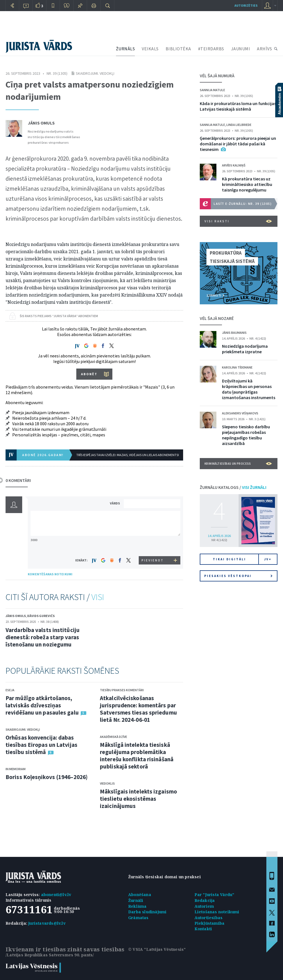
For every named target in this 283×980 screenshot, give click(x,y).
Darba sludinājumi (147, 912)
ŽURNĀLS (126, 49)
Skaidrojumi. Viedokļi (95, 73)
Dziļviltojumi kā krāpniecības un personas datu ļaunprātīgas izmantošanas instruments (249, 389)
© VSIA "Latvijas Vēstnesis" (157, 949)
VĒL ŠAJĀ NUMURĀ (217, 76)
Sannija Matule (212, 90)
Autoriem (204, 906)
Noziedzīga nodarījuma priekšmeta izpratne (245, 349)
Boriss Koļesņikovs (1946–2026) (47, 777)
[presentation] (153, 546)
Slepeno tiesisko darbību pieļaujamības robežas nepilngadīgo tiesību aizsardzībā (246, 435)
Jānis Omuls (41, 123)
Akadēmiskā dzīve (113, 737)
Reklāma (137, 906)
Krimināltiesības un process (238, 464)
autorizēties (246, 5)
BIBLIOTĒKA (178, 49)
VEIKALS (150, 49)
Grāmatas (138, 918)
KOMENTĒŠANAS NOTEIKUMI (50, 574)
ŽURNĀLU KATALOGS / (233, 487)
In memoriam (16, 769)
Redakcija (205, 900)
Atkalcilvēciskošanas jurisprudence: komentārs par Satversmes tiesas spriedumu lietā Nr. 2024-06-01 (138, 709)
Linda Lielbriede (239, 125)
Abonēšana (140, 895)
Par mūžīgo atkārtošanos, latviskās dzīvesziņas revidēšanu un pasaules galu (42, 705)
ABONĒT (89, 374)
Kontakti (203, 929)
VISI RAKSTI (238, 221)
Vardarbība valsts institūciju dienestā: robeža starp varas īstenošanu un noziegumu (43, 637)
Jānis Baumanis (234, 333)
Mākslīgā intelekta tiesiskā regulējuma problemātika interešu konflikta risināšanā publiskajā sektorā (137, 756)
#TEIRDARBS (211, 49)
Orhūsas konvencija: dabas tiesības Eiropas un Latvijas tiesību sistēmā (41, 745)
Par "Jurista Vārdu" (214, 895)
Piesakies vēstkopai (238, 576)
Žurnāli (136, 900)
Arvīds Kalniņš (234, 165)
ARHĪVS (264, 49)
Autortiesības (209, 918)
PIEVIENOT (153, 560)
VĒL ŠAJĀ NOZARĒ (217, 318)
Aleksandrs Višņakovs (240, 413)
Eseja (10, 690)
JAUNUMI (241, 49)
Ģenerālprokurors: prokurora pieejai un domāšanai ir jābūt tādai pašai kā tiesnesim (238, 144)
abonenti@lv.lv (56, 895)
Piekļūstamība (210, 923)
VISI (98, 597)
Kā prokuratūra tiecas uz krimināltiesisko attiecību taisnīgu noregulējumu (247, 184)
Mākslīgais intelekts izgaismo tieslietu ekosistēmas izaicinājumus (138, 799)
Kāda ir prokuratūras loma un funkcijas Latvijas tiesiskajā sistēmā (238, 106)
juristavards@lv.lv (47, 923)
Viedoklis (107, 783)
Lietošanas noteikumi (217, 912)
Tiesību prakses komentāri (122, 690)
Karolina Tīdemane (237, 367)
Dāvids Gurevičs (41, 616)
